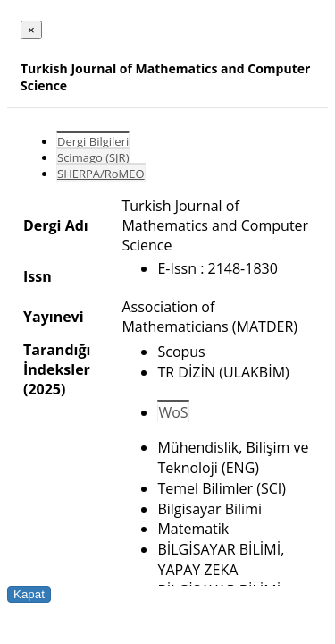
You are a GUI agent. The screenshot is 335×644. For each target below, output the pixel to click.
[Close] (31, 30)
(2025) (44, 389)
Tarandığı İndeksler (57, 360)
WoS (173, 412)
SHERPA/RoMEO (101, 174)
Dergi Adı (56, 225)
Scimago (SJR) (93, 157)
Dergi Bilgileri (93, 141)
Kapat (29, 594)
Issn (38, 276)
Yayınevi (54, 317)
